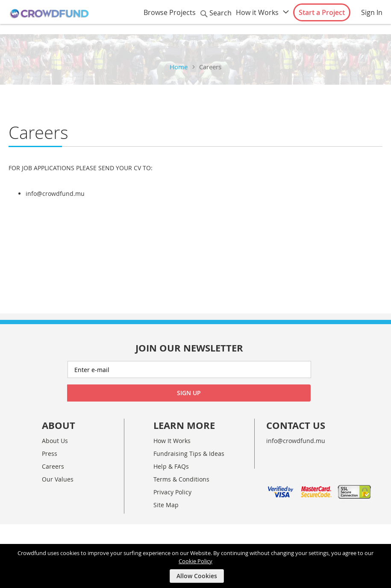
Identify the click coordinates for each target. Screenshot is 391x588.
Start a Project (322, 12)
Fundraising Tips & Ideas (189, 454)
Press (50, 454)
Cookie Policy (195, 561)
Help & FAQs (171, 466)
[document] (197, 566)
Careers (53, 466)
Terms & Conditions (181, 479)
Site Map (166, 505)
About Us (55, 441)
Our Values (58, 479)
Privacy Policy (172, 492)
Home (179, 67)
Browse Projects (170, 12)
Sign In (372, 12)
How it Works (257, 12)
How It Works (172, 441)
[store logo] (49, 14)
